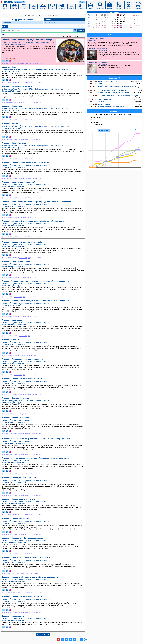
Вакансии (7, 23)
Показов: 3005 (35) (25, 102)
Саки (5, 26)
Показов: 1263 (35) (25, 515)
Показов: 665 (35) (24, 178)
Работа (9, 2)
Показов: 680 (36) (19, 297)
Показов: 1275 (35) (25, 534)
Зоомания (96, 102)
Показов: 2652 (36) (25, 612)
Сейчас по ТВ (114, 78)
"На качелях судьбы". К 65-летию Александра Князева (113, 95)
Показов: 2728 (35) (25, 120)
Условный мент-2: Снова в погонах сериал (108, 93)
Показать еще (43, 634)
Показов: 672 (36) (24, 336)
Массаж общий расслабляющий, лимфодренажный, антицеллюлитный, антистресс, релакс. (115, 68)
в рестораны (96, 117)
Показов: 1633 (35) (25, 434)
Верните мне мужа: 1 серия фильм (106, 106)
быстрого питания (98, 124)
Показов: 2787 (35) (25, 83)
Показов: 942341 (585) (26, 63)
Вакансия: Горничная (96, 38)
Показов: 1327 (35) (25, 495)
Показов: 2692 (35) (25, 139)
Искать (81, 30)
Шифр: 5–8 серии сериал (102, 81)
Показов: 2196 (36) (25, 593)
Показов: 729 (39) (24, 258)
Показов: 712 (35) (19, 414)
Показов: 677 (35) (19, 277)
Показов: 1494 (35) (25, 474)
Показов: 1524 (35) (25, 454)
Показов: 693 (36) (24, 237)
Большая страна (99, 104)
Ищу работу (50, 23)
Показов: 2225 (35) (25, 573)
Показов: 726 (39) (24, 395)
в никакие (95, 127)
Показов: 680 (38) (19, 375)
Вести (95, 84)
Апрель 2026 (114, 12)
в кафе (94, 119)
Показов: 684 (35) (24, 198)
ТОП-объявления (114, 35)
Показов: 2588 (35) (25, 159)
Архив (137, 130)
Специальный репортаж (102, 99)
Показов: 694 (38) (19, 217)
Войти (82, 2)
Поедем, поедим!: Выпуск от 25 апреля (107, 90)
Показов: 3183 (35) (25, 554)
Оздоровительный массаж (97, 62)
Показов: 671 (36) (19, 356)
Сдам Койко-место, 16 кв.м (97, 49)
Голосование (114, 111)
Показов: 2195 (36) (25, 630)
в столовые (95, 122)
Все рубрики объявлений (22, 19)
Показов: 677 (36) (19, 316)
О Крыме (20, 2)
